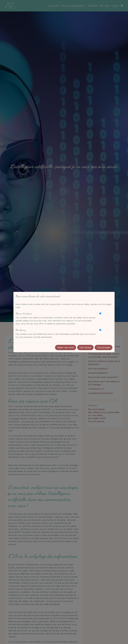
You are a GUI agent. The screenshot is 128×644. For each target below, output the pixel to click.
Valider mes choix (66, 347)
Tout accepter (104, 347)
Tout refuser (85, 347)
